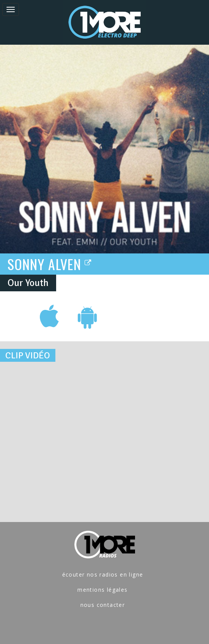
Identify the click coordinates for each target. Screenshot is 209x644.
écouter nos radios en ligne (103, 574)
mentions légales (102, 590)
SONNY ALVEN (50, 264)
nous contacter (103, 605)
